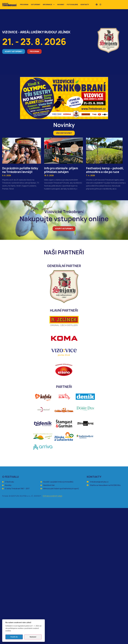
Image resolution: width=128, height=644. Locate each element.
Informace (49, 5)
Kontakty (85, 4)
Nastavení (33, 637)
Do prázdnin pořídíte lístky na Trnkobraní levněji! (20, 170)
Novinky (61, 4)
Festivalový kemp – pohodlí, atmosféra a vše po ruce (105, 170)
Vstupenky (36, 4)
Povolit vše (14, 637)
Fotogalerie (72, 4)
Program (24, 4)
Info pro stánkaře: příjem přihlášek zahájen (61, 170)
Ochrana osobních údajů (52, 496)
